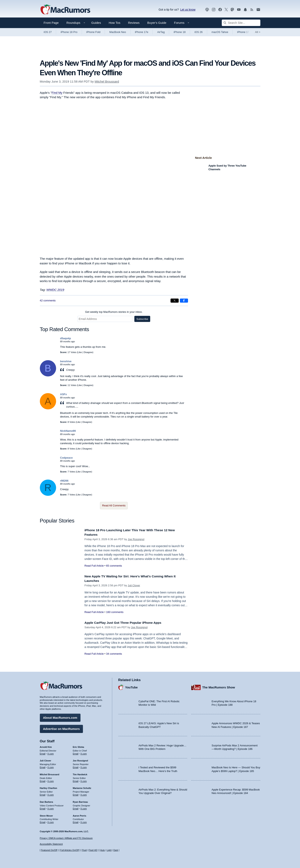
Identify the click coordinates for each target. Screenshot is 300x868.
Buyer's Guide (157, 23)
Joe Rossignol (136, 539)
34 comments (114, 654)
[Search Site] (241, 23)
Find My (57, 93)
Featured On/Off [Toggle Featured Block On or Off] (49, 850)
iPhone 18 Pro (69, 32)
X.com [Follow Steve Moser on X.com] (51, 821)
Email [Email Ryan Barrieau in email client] (76, 808)
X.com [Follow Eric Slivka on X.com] (84, 752)
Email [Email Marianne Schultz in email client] (76, 794)
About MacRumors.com (60, 717)
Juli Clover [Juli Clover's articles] (46, 760)
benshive (66, 361)
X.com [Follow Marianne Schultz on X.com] (84, 794)
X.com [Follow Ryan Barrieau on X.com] (84, 808)
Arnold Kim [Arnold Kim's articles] (46, 746)
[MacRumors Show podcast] (207, 10)
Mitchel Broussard (107, 81)
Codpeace (66, 458)
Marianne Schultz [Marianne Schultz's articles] (82, 787)
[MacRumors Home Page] (65, 10)
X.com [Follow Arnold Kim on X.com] (51, 752)
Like (80, 352)
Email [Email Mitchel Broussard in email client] (43, 780)
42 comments (48, 300)
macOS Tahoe (220, 32)
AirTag (161, 32)
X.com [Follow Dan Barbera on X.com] (51, 808)
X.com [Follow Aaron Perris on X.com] (84, 821)
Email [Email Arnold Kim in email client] (43, 752)
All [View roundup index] (258, 32)
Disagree (88, 352)
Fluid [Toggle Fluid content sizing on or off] (84, 850)
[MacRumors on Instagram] (214, 10)
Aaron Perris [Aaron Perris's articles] (79, 815)
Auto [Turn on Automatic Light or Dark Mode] (103, 850)
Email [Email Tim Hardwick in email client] (76, 780)
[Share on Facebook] (184, 301)
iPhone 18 (180, 32)
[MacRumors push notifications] (245, 10)
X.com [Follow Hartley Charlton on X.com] (51, 794)
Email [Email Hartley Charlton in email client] (43, 794)
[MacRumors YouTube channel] (239, 10)
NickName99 (68, 431)
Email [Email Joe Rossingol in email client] (76, 766)
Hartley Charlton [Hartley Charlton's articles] (49, 787)
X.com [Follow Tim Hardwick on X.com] (84, 780)
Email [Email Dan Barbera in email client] (43, 808)
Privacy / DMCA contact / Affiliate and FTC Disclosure (66, 838)
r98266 (64, 481)
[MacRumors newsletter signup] (258, 10)
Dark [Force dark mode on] (116, 850)
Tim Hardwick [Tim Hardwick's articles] (80, 773)
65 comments (114, 566)
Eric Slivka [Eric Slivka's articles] (78, 746)
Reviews (134, 23)
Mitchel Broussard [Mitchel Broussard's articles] (50, 773)
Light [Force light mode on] (109, 850)
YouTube (132, 686)
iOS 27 (48, 32)
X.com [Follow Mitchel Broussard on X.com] (51, 780)
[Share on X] (175, 301)
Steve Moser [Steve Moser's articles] (46, 815)
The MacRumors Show (219, 686)
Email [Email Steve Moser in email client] (43, 821)
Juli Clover (134, 585)
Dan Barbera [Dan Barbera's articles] (46, 801)
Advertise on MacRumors (61, 728)
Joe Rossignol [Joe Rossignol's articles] (80, 760)
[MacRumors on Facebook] (220, 10)
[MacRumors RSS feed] (252, 10)
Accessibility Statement (51, 844)
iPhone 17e (142, 32)
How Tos (115, 23)
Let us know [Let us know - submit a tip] (188, 10)
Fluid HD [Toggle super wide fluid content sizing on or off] (93, 850)
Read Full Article (94, 566)
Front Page (51, 23)
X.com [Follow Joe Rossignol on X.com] (84, 766)
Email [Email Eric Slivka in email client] (76, 752)
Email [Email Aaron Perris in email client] (76, 821)
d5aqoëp (66, 338)
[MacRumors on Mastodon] (232, 10)
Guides (96, 23)
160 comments (115, 612)
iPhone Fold (93, 32)
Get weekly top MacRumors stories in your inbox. (114, 312)
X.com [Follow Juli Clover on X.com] (51, 766)
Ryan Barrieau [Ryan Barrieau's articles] (80, 801)
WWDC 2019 (55, 290)
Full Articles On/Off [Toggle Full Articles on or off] (70, 850)
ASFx (64, 394)
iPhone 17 (243, 32)
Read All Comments (114, 505)
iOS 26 (199, 32)
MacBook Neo (118, 32)
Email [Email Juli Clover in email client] (43, 766)
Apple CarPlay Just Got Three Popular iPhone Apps (127, 623)
